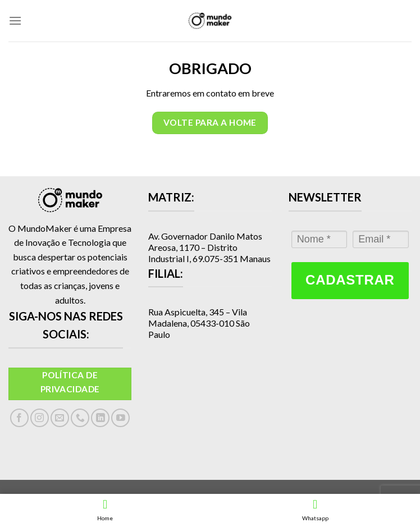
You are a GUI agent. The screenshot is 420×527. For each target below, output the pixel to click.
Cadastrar (350, 280)
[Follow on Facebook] (19, 418)
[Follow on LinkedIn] (100, 418)
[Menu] (15, 20)
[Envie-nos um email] (60, 418)
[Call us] (80, 418)
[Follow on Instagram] (40, 418)
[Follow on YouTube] (120, 418)
